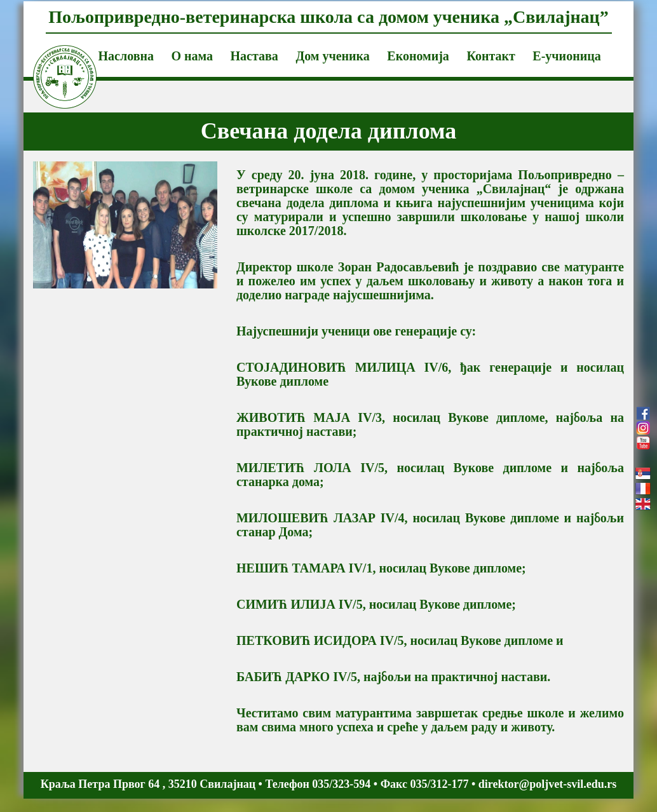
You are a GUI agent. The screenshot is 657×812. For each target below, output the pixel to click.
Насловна (126, 56)
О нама (192, 56)
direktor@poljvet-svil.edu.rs (547, 784)
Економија (418, 56)
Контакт (491, 56)
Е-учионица (566, 56)
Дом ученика (332, 56)
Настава (254, 56)
